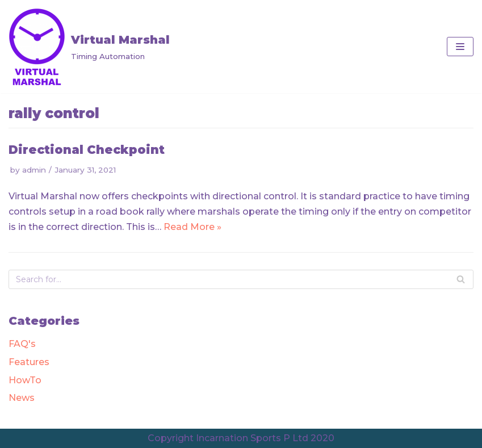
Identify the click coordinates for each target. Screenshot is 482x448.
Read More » (192, 227)
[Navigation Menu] (460, 47)
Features (29, 362)
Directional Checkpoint (87, 150)
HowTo (25, 380)
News (22, 398)
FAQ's (22, 344)
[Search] (461, 279)
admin (34, 170)
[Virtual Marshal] (89, 47)
